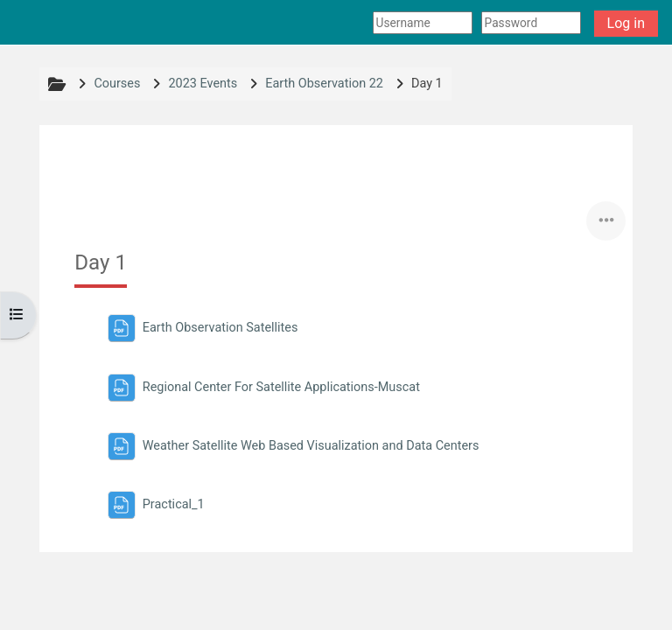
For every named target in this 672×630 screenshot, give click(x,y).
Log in (626, 23)
